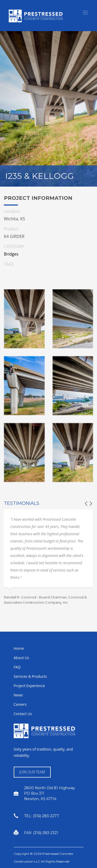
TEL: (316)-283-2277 (42, 816)
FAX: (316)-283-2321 (41, 833)
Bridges (11, 254)
